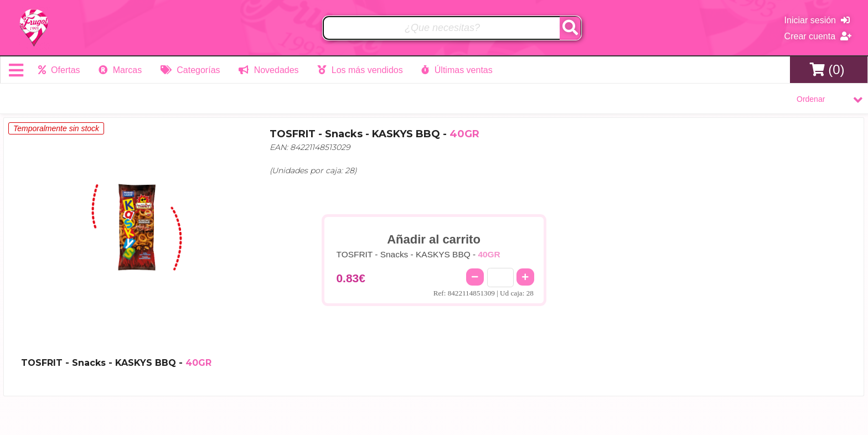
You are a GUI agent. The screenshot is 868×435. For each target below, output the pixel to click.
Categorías (190, 70)
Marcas (120, 70)
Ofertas (59, 70)
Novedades (268, 70)
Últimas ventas (457, 70)
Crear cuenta (818, 36)
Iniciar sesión (817, 20)
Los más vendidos (360, 70)
